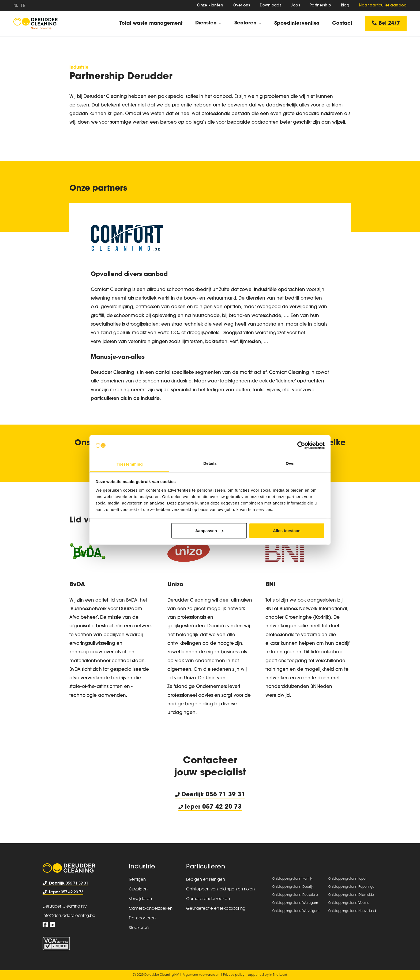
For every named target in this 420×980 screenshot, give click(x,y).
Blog (345, 5)
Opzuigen (138, 889)
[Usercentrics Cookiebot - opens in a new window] (301, 445)
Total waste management (151, 23)
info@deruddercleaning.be (69, 916)
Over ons (241, 5)
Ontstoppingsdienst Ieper (347, 879)
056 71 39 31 (225, 795)
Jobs (295, 5)
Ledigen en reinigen (206, 880)
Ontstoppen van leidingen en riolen (220, 889)
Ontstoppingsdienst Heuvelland (352, 911)
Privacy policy (234, 975)
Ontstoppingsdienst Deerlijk (293, 887)
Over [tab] (290, 463)
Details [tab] (210, 463)
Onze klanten (210, 5)
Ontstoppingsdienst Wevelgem (296, 911)
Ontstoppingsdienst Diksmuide (351, 895)
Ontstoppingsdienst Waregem (295, 903)
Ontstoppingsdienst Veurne (349, 903)
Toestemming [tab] (130, 464)
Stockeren (139, 928)
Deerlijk (190, 795)
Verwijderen (140, 899)
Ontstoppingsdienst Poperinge (351, 887)
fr (23, 6)
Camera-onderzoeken (151, 909)
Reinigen (137, 880)
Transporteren (142, 918)
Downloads (271, 5)
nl (16, 6)
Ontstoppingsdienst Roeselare (295, 895)
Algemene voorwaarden (201, 975)
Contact (342, 23)
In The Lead (278, 975)
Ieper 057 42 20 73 (210, 807)
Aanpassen (209, 531)
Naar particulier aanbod (383, 5)
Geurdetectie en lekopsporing (216, 909)
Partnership (320, 5)
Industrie (142, 867)
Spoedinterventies (297, 23)
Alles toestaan (287, 531)
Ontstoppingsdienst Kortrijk (292, 879)
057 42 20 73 (63, 892)
